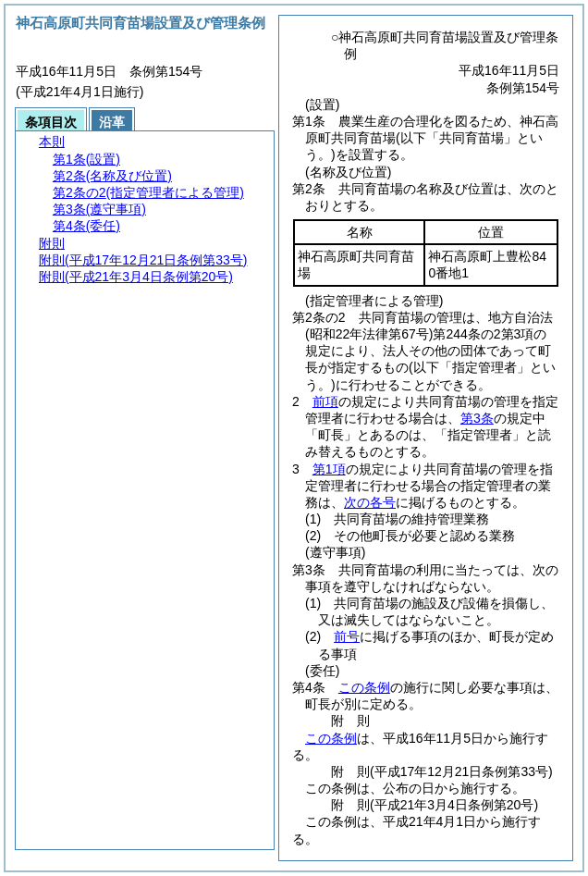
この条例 (364, 687)
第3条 (477, 418)
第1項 (329, 469)
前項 (325, 401)
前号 (347, 636)
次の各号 (370, 502)
